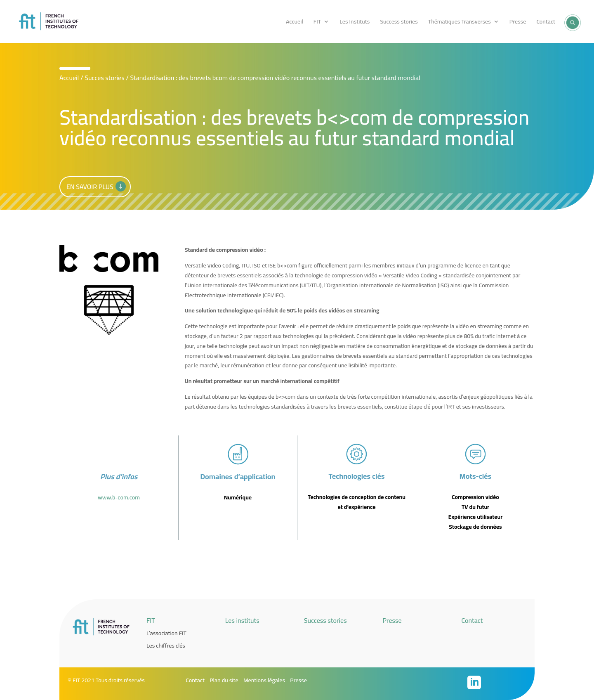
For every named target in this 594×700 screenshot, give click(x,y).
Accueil (295, 23)
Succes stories (105, 78)
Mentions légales (264, 680)
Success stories (399, 23)
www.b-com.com (119, 497)
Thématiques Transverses (460, 23)
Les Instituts (355, 23)
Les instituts (242, 620)
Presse (518, 23)
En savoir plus (90, 187)
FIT (317, 23)
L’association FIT (166, 633)
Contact (546, 23)
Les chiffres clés (166, 646)
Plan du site (224, 680)
